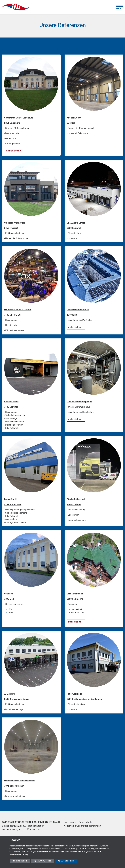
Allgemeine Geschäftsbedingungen (82, 826)
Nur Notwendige (41, 861)
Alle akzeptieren (64, 861)
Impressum (70, 822)
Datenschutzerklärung (19, 855)
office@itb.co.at (34, 830)
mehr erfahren (13, 151)
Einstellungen (19, 861)
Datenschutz (85, 822)
